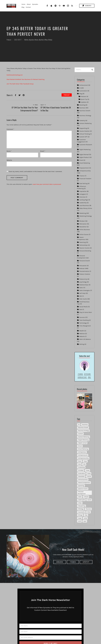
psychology (83, 282)
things (80, 515)
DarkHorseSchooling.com (15, 75)
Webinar (82, 334)
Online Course (84, 234)
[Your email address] (50, 638)
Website (82, 336)
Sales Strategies (85, 290)
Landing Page (84, 200)
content (81, 434)
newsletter (82, 476)
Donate (87, 6)
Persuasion (83, 266)
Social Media (83, 307)
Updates (84, 102)
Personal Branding (85, 251)
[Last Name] (50, 632)
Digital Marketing (85, 150)
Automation (83, 91)
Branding (82, 105)
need (89, 473)
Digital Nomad (84, 155)
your (85, 521)
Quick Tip (84, 99)
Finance (82, 176)
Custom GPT (83, 137)
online (89, 476)
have (86, 461)
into (80, 464)
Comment (10, 129)
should (86, 497)
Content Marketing (85, 123)
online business (83, 480)
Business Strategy (85, 116)
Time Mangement (85, 326)
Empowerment (84, 168)
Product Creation (85, 274)
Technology (83, 323)
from (80, 461)
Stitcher (87, 374)
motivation (82, 473)
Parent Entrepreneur (84, 483)
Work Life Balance (85, 339)
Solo (81, 309)
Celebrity (82, 121)
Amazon (60, 562)
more (88, 470)
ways (80, 518)
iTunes (80, 374)
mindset (81, 470)
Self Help (82, 293)
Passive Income (84, 248)
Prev (35, 105)
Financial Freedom (85, 179)
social (89, 500)
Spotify (86, 562)
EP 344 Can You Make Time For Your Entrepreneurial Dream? (25, 109)
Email (43, 151)
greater (32, 40)
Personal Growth (85, 261)
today (51, 40)
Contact (28, 7)
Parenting (82, 242)
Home (23, 4)
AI (80, 88)
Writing (82, 344)
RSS (89, 377)
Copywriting (83, 128)
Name (9, 151)
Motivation (83, 224)
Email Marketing (85, 163)
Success (82, 317)
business (85, 425)
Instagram (83, 194)
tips (86, 515)
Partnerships (83, 245)
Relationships (84, 285)
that (89, 512)
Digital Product (84, 157)
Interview (82, 197)
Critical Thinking (85, 134)
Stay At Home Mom (86, 312)
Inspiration (83, 191)
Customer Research (86, 145)
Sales (81, 288)
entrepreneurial (83, 455)
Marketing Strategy (86, 216)
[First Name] (50, 626)
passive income (83, 489)
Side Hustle (83, 299)
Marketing (83, 213)
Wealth (82, 331)
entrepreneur (82, 452)
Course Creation (84, 131)
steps (80, 503)
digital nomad (83, 443)
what (86, 518)
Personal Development (82, 493)
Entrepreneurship (85, 171)
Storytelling (82, 506)
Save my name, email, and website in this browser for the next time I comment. (35, 172)
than (46, 40)
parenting (81, 486)
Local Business (84, 205)
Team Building (84, 320)
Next (43, 105)
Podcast (9, 40)
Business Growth (85, 111)
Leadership (83, 203)
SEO (81, 296)
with (80, 521)
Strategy (81, 509)
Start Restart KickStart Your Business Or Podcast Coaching (25, 79)
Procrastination (84, 271)
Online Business (85, 230)
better (27, 40)
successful (82, 512)
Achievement (84, 85)
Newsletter (83, 227)
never (37, 40)
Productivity (83, 279)
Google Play (82, 377)
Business (82, 108)
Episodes (35, 4)
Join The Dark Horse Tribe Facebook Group (20, 84)
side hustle (82, 500)
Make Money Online (86, 208)
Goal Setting (83, 183)
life (85, 464)
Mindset (82, 221)
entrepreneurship (84, 458)
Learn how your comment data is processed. (47, 184)
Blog (23, 7)
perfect (42, 40)
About (29, 4)
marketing (82, 467)
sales (80, 497)
